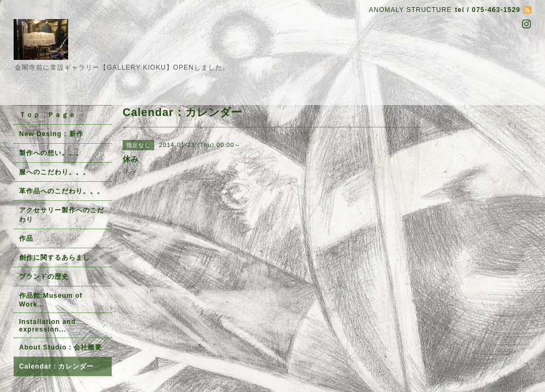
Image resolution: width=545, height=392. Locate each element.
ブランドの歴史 (44, 277)
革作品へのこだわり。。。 (62, 191)
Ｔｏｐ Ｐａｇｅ (47, 115)
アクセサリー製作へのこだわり (62, 215)
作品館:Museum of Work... (51, 300)
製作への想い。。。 (51, 153)
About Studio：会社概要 (60, 347)
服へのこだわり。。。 (55, 172)
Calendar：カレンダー (56, 366)
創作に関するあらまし (55, 258)
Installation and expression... (47, 326)
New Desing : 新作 (51, 134)
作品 (26, 238)
